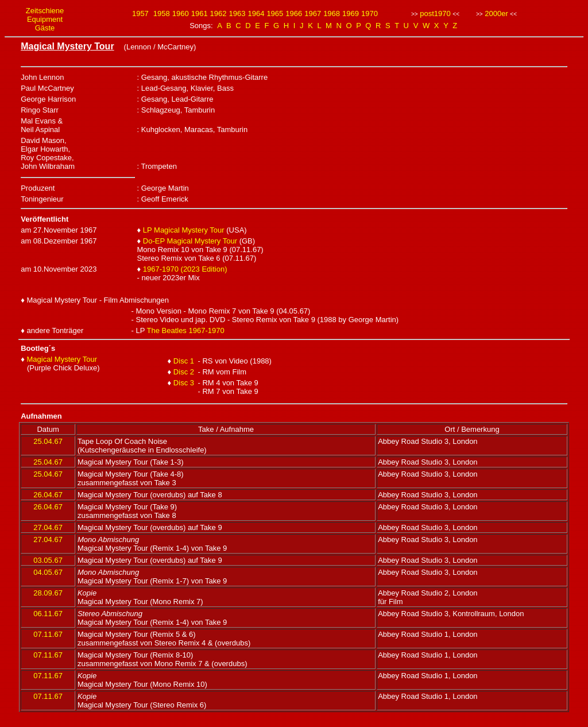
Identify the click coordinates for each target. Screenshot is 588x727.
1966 (294, 13)
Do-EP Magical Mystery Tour (190, 241)
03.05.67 (48, 560)
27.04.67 (48, 527)
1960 (181, 13)
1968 (332, 13)
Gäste (45, 28)
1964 (256, 13)
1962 (218, 13)
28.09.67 (48, 593)
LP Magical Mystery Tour (184, 230)
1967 (313, 13)
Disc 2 (184, 372)
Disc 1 (184, 361)
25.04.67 (48, 441)
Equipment (45, 19)
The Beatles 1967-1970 (186, 330)
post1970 (435, 13)
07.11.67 (48, 634)
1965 (275, 13)
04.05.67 (48, 572)
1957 (140, 13)
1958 (162, 13)
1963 (237, 13)
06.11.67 (48, 614)
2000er (496, 13)
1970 (370, 13)
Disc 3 (184, 383)
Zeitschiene (45, 11)
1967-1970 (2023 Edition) (185, 269)
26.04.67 (48, 495)
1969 (351, 13)
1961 (200, 13)
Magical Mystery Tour (62, 359)
